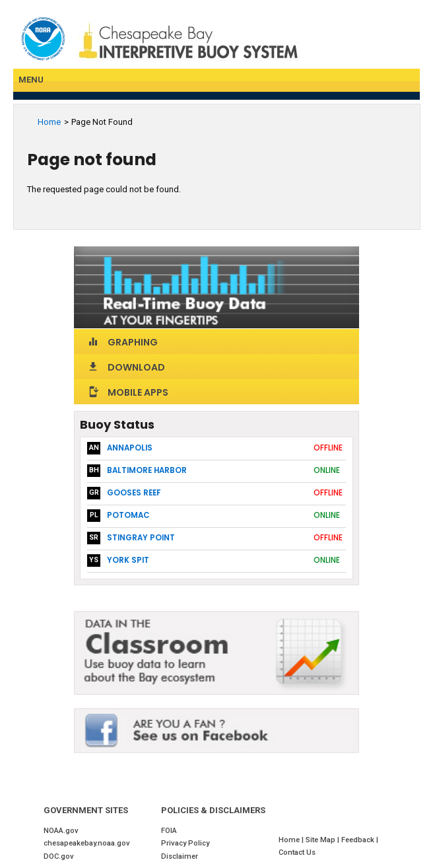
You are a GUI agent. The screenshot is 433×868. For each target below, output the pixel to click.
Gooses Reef (134, 493)
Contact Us (297, 852)
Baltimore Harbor (147, 470)
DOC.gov (59, 856)
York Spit (128, 560)
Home (49, 122)
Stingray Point (141, 538)
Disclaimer (180, 856)
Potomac (128, 515)
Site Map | (323, 840)
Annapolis (130, 448)
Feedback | (361, 840)
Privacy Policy (185, 843)
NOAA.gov (61, 831)
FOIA (169, 831)
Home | (292, 840)
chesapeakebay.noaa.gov (87, 843)
